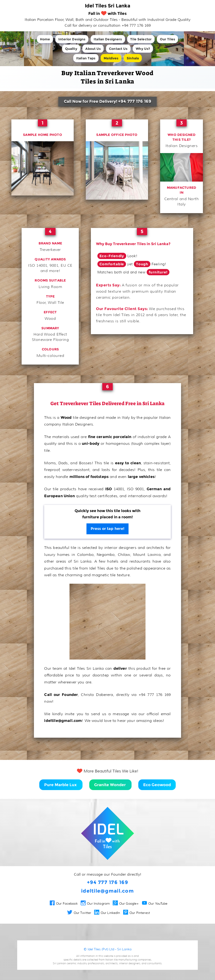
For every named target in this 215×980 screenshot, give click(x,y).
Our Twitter (79, 913)
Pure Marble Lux (61, 785)
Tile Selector (141, 39)
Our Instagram (95, 903)
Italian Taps (86, 58)
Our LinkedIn (107, 913)
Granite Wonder (110, 785)
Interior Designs (72, 39)
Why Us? (143, 49)
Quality (71, 49)
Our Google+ (126, 903)
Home (45, 39)
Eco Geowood (157, 785)
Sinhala (133, 58)
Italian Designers (108, 39)
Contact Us (118, 49)
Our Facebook (64, 903)
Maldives (111, 58)
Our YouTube (155, 903)
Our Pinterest (137, 913)
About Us (93, 49)
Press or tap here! (108, 529)
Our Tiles (167, 39)
